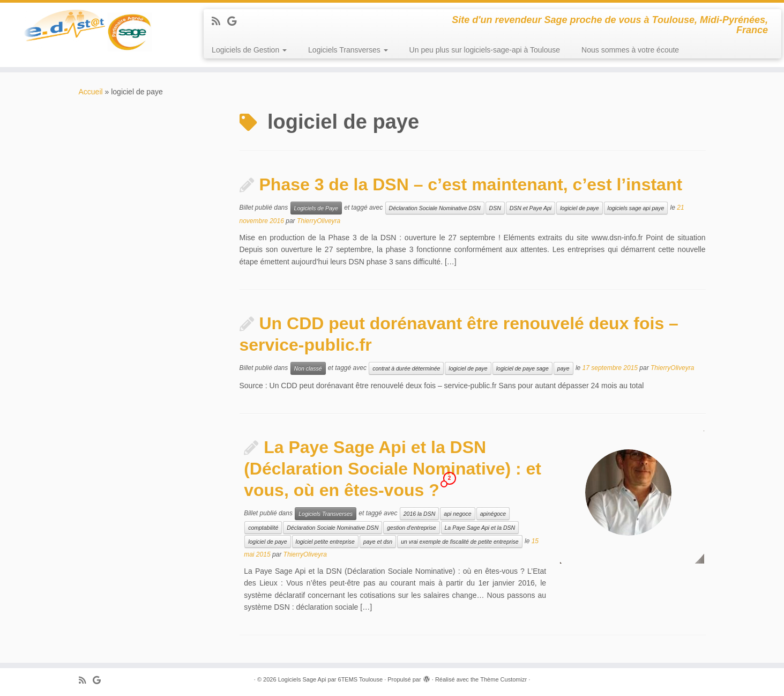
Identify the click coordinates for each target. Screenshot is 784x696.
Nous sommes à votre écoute (630, 50)
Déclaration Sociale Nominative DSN (435, 208)
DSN (495, 208)
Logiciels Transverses (348, 50)
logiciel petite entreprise (325, 542)
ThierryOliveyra (319, 221)
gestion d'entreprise (411, 528)
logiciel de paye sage (522, 368)
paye (563, 368)
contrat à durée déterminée (406, 368)
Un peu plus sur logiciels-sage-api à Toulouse (485, 50)
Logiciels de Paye (316, 208)
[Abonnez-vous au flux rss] (219, 21)
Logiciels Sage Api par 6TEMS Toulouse (330, 679)
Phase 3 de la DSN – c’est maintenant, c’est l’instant (471, 184)
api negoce (457, 514)
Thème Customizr (503, 679)
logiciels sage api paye (636, 208)
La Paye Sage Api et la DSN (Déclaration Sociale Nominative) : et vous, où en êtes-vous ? (393, 469)
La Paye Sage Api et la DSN (480, 528)
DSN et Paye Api (531, 208)
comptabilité (263, 528)
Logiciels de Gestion (249, 50)
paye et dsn (378, 542)
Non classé (308, 368)
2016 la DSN (420, 514)
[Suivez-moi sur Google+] (235, 21)
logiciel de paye (579, 208)
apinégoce (493, 514)
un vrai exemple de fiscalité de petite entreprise (460, 542)
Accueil (91, 92)
